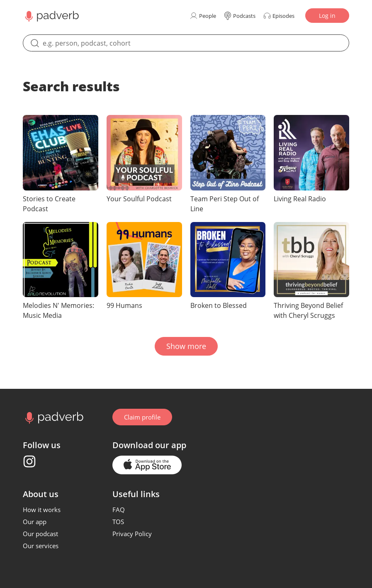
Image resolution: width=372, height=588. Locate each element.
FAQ (119, 510)
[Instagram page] (29, 461)
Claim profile (142, 417)
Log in (327, 16)
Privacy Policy (132, 534)
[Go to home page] (53, 417)
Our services (41, 546)
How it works (42, 510)
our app (171, 445)
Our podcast (40, 534)
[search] (186, 43)
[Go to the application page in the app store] (147, 465)
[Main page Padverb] (51, 16)
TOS (118, 522)
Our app (35, 522)
